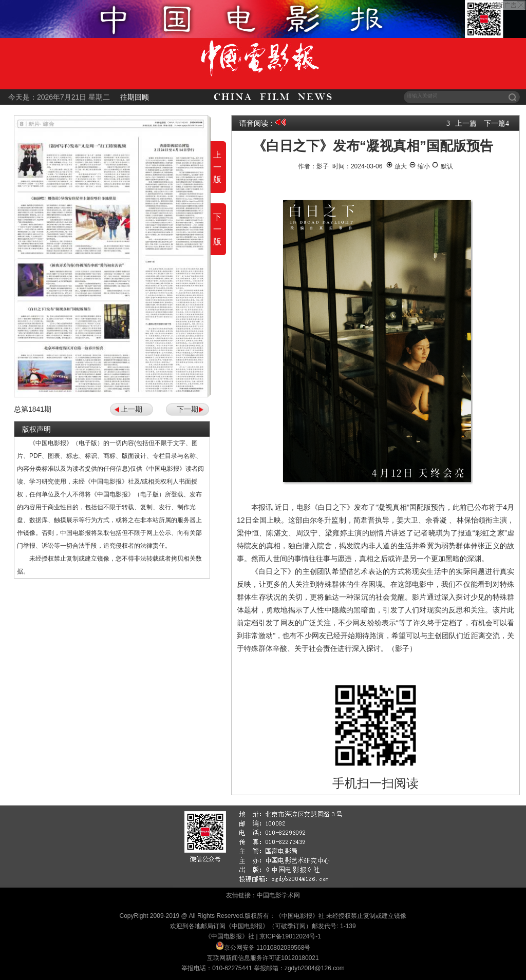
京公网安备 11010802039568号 (267, 948)
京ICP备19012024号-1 (290, 936)
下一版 (217, 229)
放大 (396, 166)
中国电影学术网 (278, 895)
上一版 (217, 167)
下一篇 (495, 123)
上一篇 (466, 123)
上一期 (131, 409)
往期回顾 (135, 97)
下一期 (187, 409)
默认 (442, 166)
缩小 (419, 166)
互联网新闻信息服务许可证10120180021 (263, 958)
